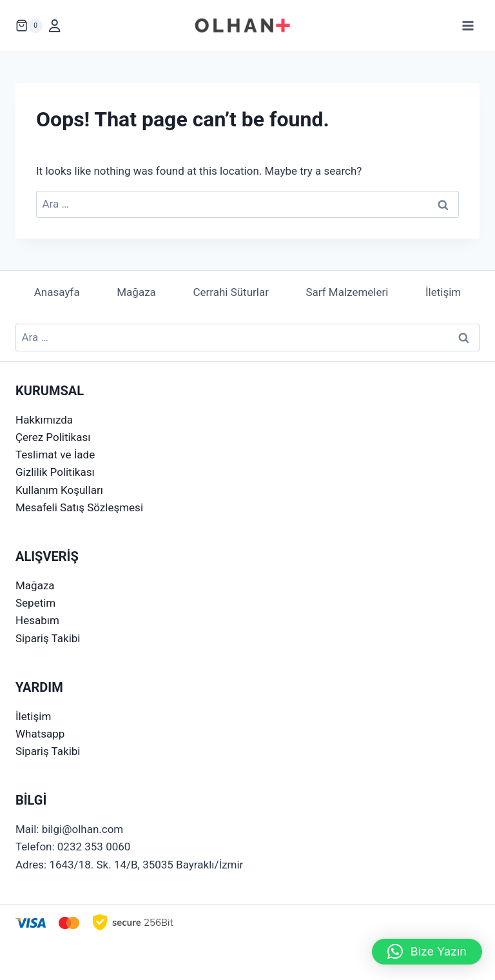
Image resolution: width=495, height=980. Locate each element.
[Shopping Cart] (29, 26)
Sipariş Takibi (48, 638)
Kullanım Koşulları (59, 490)
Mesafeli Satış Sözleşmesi (79, 507)
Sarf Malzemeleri (347, 292)
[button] (427, 952)
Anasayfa (57, 292)
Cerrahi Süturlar (231, 292)
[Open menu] (468, 25)
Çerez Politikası (53, 437)
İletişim (443, 292)
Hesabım (37, 620)
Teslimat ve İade (55, 455)
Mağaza (136, 292)
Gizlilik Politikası (55, 472)
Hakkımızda (44, 420)
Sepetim (35, 603)
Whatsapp (40, 734)
